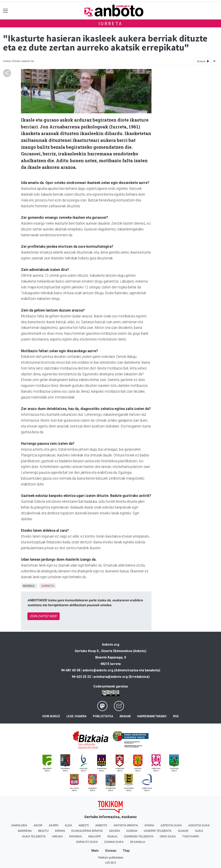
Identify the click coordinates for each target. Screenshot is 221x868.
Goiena (132, 831)
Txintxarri (190, 836)
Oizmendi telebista (139, 836)
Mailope (94, 836)
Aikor (38, 825)
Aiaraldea (19, 825)
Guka (199, 831)
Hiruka (57, 836)
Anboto (101, 825)
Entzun (203, 61)
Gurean (111, 851)
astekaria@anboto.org (110, 677)
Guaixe (183, 831)
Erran (60, 831)
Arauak (125, 716)
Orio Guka (168, 836)
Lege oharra (76, 716)
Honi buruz (51, 716)
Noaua (112, 836)
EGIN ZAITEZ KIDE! (44, 616)
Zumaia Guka (114, 842)
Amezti (84, 825)
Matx (95, 851)
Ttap (126, 851)
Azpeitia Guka (171, 825)
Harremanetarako (152, 716)
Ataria (149, 825)
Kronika (75, 836)
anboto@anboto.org (98, 670)
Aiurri (53, 825)
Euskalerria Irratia (87, 831)
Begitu (43, 831)
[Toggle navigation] (6, 11)
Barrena (25, 831)
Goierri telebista (158, 831)
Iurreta (111, 23)
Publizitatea (103, 716)
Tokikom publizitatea (110, 858)
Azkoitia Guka (199, 825)
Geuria (115, 831)
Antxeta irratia (126, 825)
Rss (176, 716)
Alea (68, 825)
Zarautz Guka (87, 842)
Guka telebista (34, 836)
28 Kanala (137, 842)
